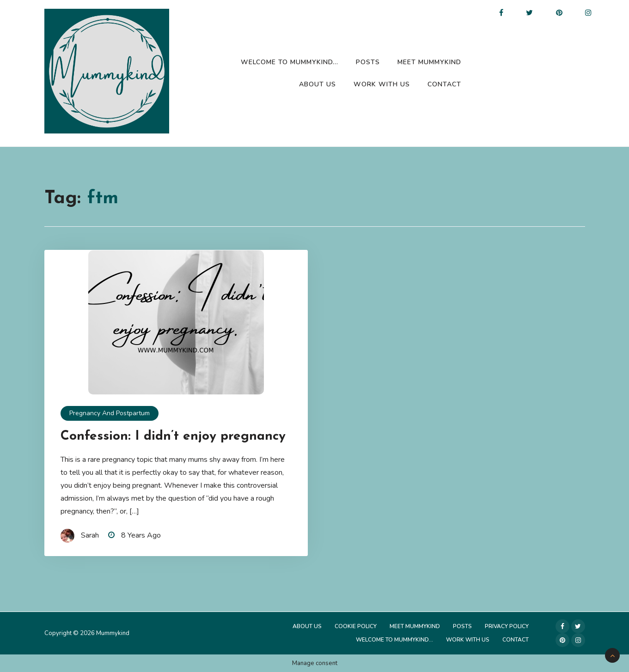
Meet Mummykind (429, 62)
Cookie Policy (356, 626)
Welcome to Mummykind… (290, 62)
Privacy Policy (507, 626)
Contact (444, 84)
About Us (318, 84)
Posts (368, 62)
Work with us (382, 84)
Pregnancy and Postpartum (110, 413)
